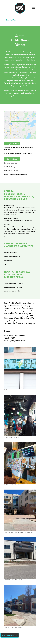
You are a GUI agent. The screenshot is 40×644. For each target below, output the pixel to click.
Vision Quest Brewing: (11, 218)
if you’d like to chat (22, 318)
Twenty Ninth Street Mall (12, 256)
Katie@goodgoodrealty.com (15, 340)
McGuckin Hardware (11, 252)
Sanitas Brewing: (9, 205)
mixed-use (23, 93)
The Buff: (7, 224)
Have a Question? (10, 635)
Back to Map (10, 20)
